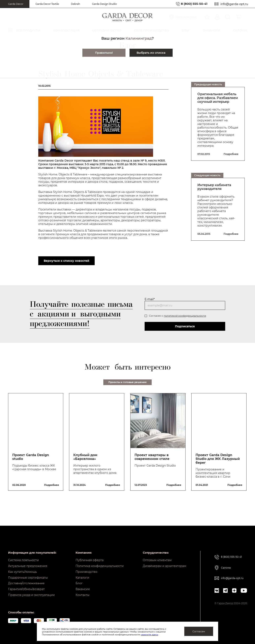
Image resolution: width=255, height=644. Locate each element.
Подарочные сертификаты (28, 576)
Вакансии (83, 588)
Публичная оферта (90, 557)
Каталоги (82, 576)
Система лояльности (23, 557)
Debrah (75, 4)
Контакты (82, 595)
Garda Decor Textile (47, 4)
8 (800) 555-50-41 (194, 4)
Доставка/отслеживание (26, 582)
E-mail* (150, 299)
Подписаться (185, 326)
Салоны (226, 565)
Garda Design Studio (104, 4)
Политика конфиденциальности (100, 564)
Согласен (199, 631)
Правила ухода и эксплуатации (31, 595)
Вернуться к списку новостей (66, 261)
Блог (79, 582)
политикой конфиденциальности (185, 316)
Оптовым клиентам (157, 557)
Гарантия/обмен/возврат (26, 588)
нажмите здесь (149, 635)
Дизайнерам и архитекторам (164, 564)
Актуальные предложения (28, 564)
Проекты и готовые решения (127, 382)
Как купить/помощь (22, 570)
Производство (86, 570)
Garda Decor (16, 4)
